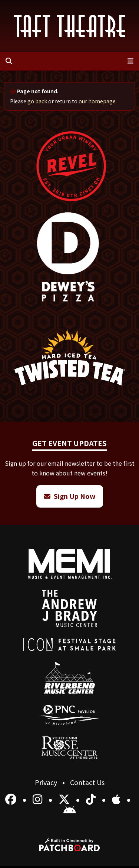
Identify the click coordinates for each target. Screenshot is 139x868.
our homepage (97, 101)
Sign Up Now (70, 496)
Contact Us (87, 782)
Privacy (47, 782)
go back (37, 101)
